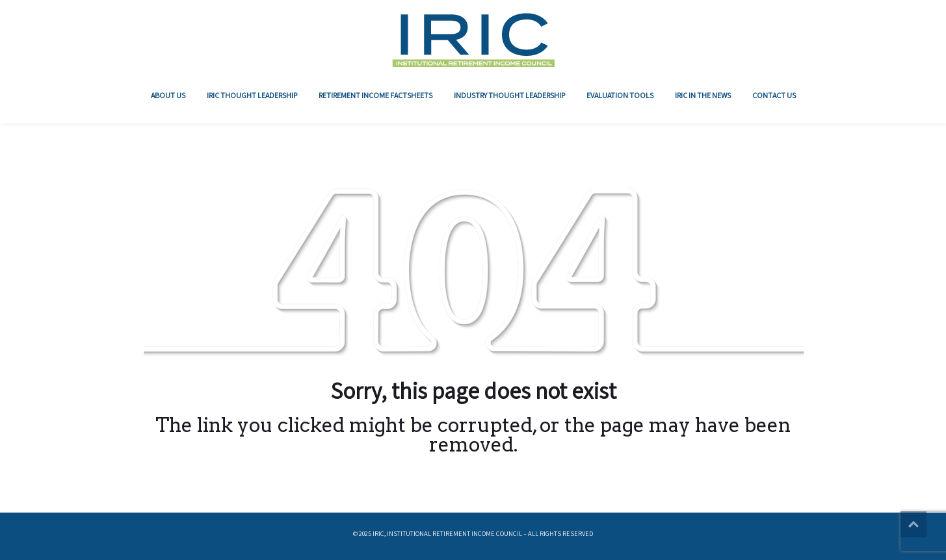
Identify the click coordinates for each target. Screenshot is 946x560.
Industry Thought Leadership (509, 95)
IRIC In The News (703, 95)
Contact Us (774, 95)
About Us (168, 95)
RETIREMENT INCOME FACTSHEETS (375, 95)
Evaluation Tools (620, 95)
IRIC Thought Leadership (252, 95)
